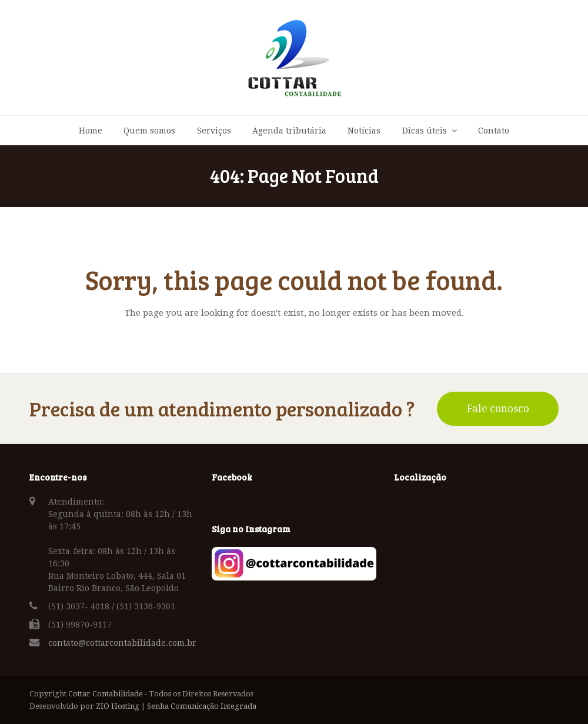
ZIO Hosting (118, 706)
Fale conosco (498, 409)
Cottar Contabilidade (106, 694)
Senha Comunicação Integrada (202, 706)
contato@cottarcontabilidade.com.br (122, 643)
